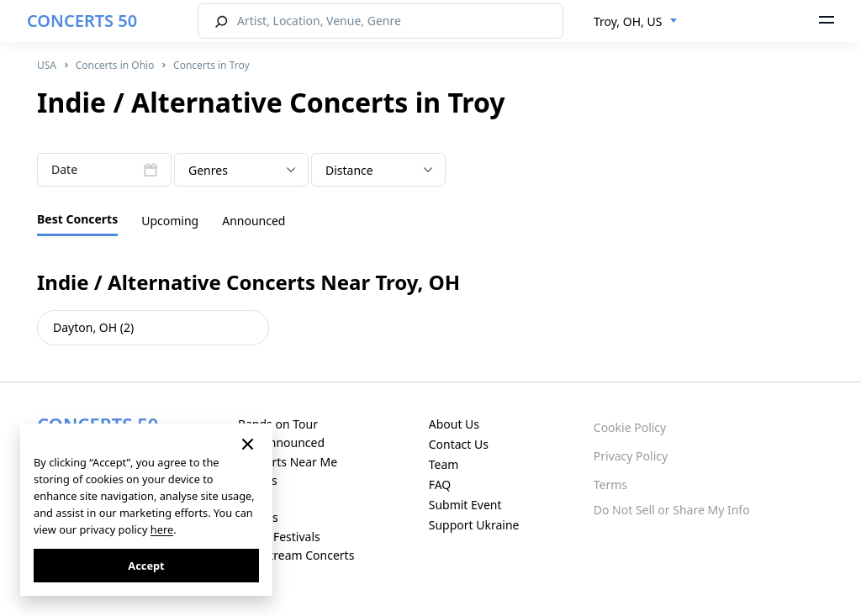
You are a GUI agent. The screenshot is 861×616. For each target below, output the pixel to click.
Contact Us (459, 444)
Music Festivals (279, 537)
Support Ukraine (474, 525)
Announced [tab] (254, 221)
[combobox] (636, 22)
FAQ (440, 484)
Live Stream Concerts (296, 555)
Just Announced (281, 442)
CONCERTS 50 (82, 21)
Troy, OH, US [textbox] (628, 21)
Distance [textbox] (349, 170)
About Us (454, 424)
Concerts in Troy (211, 65)
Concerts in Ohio (115, 65)
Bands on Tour (278, 424)
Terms (610, 484)
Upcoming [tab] (170, 221)
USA (47, 65)
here (162, 529)
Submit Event (465, 505)
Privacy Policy (631, 456)
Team (444, 464)
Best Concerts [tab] (77, 219)
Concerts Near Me (288, 462)
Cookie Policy (630, 427)
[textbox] (241, 171)
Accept (146, 566)
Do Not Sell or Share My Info (672, 510)
